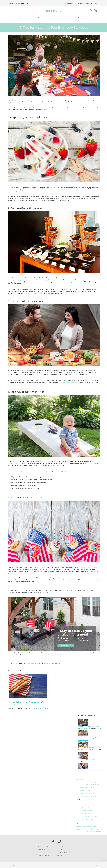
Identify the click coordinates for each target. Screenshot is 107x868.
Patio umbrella (86, 814)
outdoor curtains (81, 832)
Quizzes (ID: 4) (86, 790)
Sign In (79, 3)
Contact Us (69, 3)
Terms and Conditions (63, 853)
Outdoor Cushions (87, 802)
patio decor (92, 827)
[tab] (81, 715)
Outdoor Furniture (87, 808)
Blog (82, 865)
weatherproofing (82, 834)
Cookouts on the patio (89, 816)
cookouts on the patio (55, 664)
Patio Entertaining (34, 664)
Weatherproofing (87, 811)
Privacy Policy (60, 855)
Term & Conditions (90, 865)
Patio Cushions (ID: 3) (89, 788)
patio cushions (90, 829)
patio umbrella (92, 834)
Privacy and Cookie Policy (71, 865)
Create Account (91, 3)
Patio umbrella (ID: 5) (92, 785)
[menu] (53, 18)
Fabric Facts (60, 847)
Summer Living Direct (44, 847)
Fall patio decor (87, 819)
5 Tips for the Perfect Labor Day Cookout (27, 703)
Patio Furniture (82, 827)
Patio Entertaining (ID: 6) (90, 793)
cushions (95, 578)
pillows (10, 580)
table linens (20, 580)
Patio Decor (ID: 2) (88, 782)
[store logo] (54, 11)
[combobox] (83, 10)
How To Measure (61, 850)
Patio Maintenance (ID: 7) (90, 796)
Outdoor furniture (87, 805)
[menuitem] (24, 18)
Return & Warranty (43, 855)
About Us (100, 865)
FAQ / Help (41, 853)
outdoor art (100, 829)
